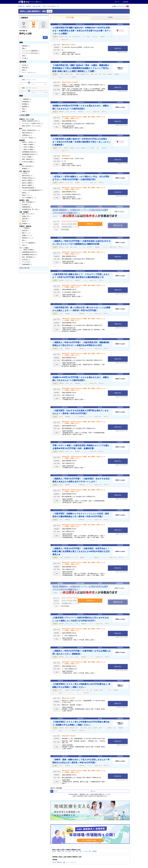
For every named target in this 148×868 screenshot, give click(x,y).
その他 (25, 58)
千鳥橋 (59, 851)
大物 (73, 851)
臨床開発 (25, 107)
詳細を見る (118, 48)
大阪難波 (94, 851)
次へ (93, 791)
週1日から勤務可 (28, 180)
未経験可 (26, 224)
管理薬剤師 (26, 102)
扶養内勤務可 (27, 264)
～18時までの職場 (28, 149)
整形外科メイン (27, 238)
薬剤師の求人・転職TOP (25, 6)
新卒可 (25, 221)
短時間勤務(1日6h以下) (30, 154)
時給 (30, 88)
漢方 (24, 240)
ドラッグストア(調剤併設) (31, 51)
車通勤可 (25, 169)
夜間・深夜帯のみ (28, 159)
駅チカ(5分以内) (28, 166)
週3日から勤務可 (28, 185)
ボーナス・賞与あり (29, 138)
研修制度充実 (27, 207)
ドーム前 (85, 851)
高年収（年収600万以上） (31, 130)
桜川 (90, 851)
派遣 (24, 70)
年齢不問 (25, 219)
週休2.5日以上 (27, 176)
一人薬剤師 (26, 228)
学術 (24, 109)
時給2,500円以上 (28, 133)
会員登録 (126, 2)
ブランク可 (26, 262)
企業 (24, 56)
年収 (30, 80)
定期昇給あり (27, 135)
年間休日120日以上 (29, 178)
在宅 (24, 245)
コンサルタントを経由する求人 (32, 123)
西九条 (54, 851)
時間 (43, 25)
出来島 (69, 851)
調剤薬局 (26, 46)
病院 (24, 48)
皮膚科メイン (27, 235)
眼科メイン (26, 233)
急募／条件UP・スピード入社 (32, 126)
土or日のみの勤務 (28, 162)
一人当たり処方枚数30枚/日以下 (32, 190)
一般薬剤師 (26, 99)
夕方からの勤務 (27, 157)
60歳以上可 (26, 216)
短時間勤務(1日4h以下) (30, 152)
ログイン (117, 2)
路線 (34, 25)
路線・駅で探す (37, 6)
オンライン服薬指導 (29, 243)
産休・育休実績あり (29, 202)
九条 (80, 851)
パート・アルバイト (29, 73)
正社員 (25, 65)
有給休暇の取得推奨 (29, 188)
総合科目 (25, 231)
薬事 (24, 111)
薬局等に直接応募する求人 (31, 121)
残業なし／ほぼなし (29, 142)
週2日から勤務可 (28, 183)
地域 (24, 25)
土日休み (25, 173)
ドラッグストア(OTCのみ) (31, 53)
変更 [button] (45, 37)
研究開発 (25, 104)
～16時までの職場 (28, 145)
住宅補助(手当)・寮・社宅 (31, 209)
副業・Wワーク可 (28, 214)
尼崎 (77, 851)
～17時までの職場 (28, 147)
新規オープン (27, 195)
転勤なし (25, 193)
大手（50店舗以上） (29, 198)
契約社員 (25, 68)
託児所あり (26, 204)
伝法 (63, 851)
